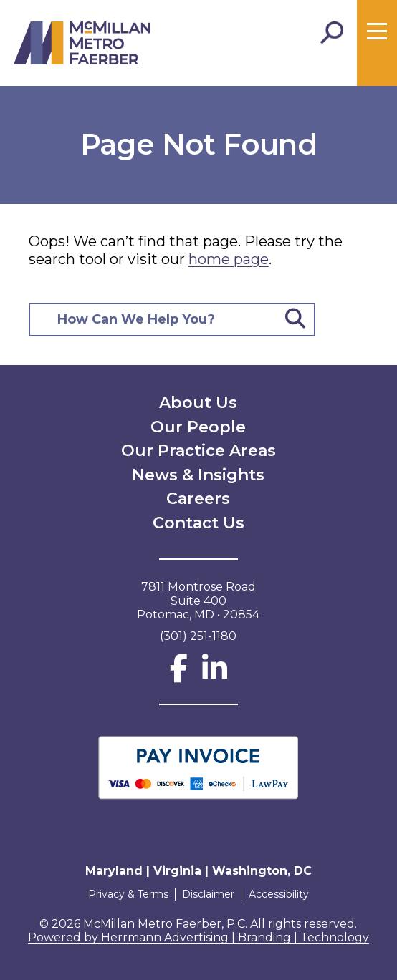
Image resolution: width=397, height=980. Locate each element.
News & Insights (198, 475)
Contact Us (198, 523)
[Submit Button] (295, 320)
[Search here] (154, 320)
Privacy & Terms (126, 894)
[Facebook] (179, 675)
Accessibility (280, 894)
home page (229, 259)
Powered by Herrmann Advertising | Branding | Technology (198, 937)
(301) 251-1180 (198, 636)
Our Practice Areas (198, 451)
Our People (198, 427)
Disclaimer (208, 894)
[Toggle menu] (377, 31)
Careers (198, 499)
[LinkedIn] (215, 675)
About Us (198, 403)
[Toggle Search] (332, 33)
